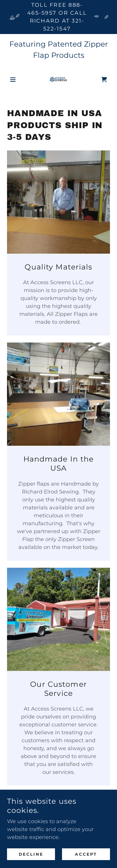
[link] (58, 79)
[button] (15, 79)
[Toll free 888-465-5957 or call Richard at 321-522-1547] (58, 17)
